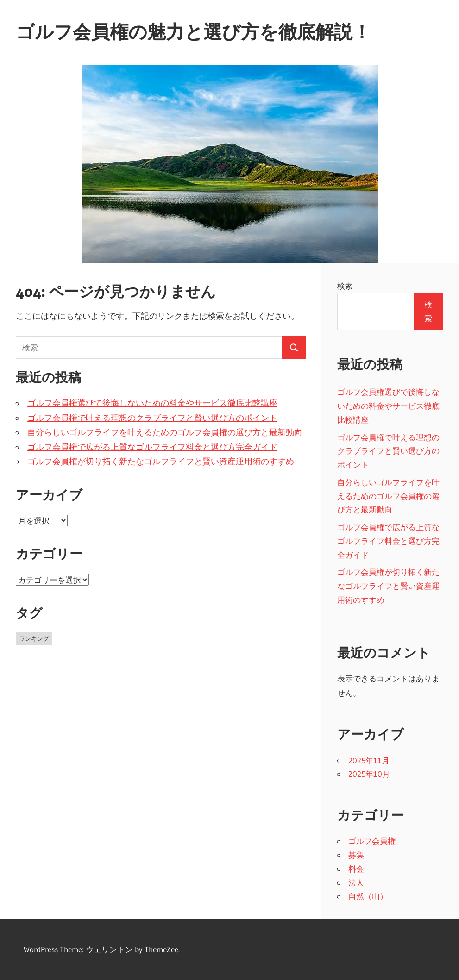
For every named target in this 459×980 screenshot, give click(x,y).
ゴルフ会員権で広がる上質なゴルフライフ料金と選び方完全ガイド (152, 447)
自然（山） (368, 896)
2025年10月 (369, 774)
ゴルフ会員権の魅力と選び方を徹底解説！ (193, 32)
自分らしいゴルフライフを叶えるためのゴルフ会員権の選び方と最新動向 (165, 432)
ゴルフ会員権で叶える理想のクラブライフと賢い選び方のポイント (152, 418)
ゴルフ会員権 (372, 841)
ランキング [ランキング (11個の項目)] (34, 638)
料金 (356, 869)
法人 (356, 883)
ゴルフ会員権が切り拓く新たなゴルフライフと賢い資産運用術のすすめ (161, 462)
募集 (356, 855)
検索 (345, 286)
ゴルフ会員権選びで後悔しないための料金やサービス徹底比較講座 (152, 403)
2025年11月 (369, 760)
